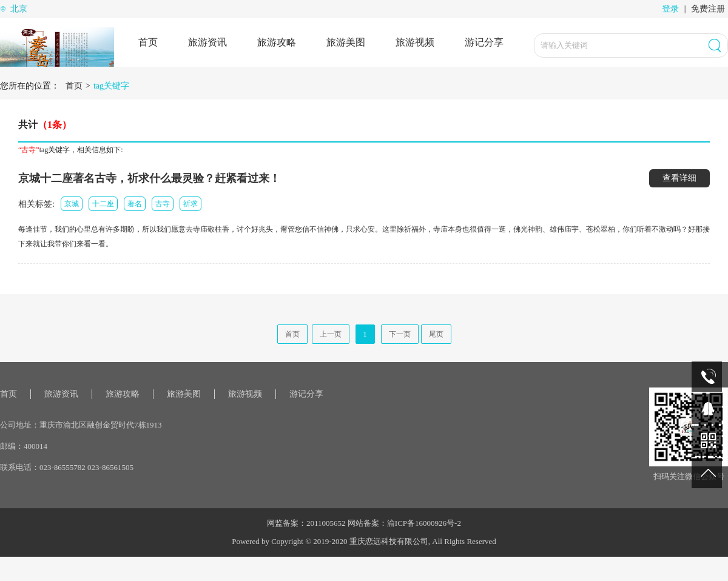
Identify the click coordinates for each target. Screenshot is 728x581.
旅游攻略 (277, 42)
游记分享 (484, 42)
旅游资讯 (207, 42)
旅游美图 (346, 42)
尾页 (436, 334)
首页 (148, 42)
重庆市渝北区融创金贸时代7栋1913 (101, 425)
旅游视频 (415, 42)
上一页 (331, 334)
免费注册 (708, 9)
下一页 (400, 334)
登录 (670, 9)
